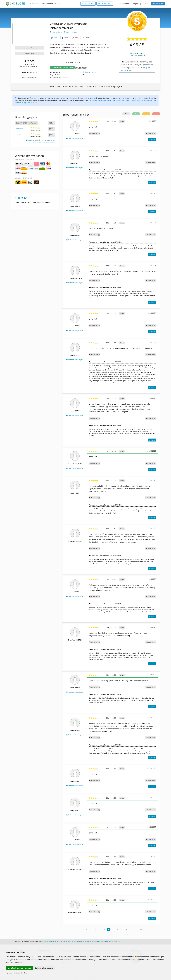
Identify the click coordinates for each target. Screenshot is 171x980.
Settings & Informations (44, 968)
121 (136, 114)
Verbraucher (88, 4)
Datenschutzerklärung (21, 973)
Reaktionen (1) (94, 163)
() (151, 133)
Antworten (152, 139)
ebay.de (18, 135)
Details (122, 121)
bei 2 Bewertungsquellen (137, 55)
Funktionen (35, 4)
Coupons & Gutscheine (74, 87)
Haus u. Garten (56, 32)
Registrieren (158, 4)
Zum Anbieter (29, 54)
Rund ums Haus (70, 32)
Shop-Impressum (90, 75)
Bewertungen (54, 87)
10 (131, 929)
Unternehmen (105, 4)
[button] (55, 38)
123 (126, 114)
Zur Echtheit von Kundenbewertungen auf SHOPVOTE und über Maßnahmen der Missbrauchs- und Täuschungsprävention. (81, 941)
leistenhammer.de (90, 72)
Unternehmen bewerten (29, 48)
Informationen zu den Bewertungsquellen (40, 140)
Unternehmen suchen (51, 4)
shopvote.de (20, 129)
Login (146, 4)
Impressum (9, 973)
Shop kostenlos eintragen (128, 4)
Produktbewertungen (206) (110, 87)
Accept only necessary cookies (19, 968)
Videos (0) (91, 87)
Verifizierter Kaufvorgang (75, 138)
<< (82, 929)
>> (141, 929)
